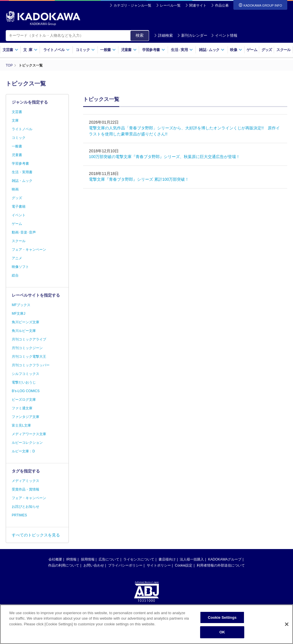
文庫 (15, 120)
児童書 (129, 50)
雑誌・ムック (22, 181)
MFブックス (21, 305)
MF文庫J (18, 314)
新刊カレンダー (192, 35)
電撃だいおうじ (24, 382)
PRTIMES (19, 515)
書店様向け (167, 559)
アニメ (17, 258)
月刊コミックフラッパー (31, 365)
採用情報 (88, 559)
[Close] (287, 626)
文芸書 (10, 50)
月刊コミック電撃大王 (29, 357)
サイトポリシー (159, 565)
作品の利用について (64, 565)
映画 (15, 189)
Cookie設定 (184, 565)
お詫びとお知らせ (26, 507)
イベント (19, 215)
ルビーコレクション (27, 443)
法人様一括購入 (192, 559)
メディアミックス (26, 481)
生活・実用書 (22, 172)
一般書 (108, 50)
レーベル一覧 (170, 5)
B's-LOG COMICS (26, 391)
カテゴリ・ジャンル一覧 (132, 5)
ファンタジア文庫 (26, 417)
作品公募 (222, 5)
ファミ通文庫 (22, 408)
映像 (236, 50)
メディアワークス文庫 (29, 434)
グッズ (267, 50)
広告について (109, 559)
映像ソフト (20, 267)
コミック (85, 50)
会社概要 (55, 559)
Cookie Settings (222, 619)
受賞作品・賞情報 (26, 489)
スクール (283, 50)
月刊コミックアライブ (29, 339)
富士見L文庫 (21, 425)
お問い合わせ (94, 565)
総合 (15, 275)
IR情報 (71, 559)
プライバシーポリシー (125, 565)
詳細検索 (163, 35)
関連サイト (198, 5)
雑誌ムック (212, 50)
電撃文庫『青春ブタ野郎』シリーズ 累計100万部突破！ (139, 179)
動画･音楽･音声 (24, 232)
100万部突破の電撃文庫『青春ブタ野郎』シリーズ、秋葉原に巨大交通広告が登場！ (164, 157)
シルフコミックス (26, 374)
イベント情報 (224, 35)
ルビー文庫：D (23, 451)
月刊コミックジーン (27, 348)
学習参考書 (154, 50)
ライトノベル (56, 50)
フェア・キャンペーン (29, 250)
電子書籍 (19, 207)
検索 (140, 35)
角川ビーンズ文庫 (26, 322)
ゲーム (252, 50)
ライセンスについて (139, 559)
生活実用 (182, 50)
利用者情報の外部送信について (221, 565)
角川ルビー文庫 (24, 331)
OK (222, 634)
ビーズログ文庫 (24, 400)
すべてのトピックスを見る (36, 535)
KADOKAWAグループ (225, 559)
